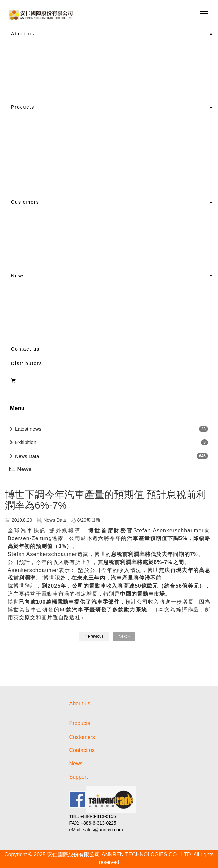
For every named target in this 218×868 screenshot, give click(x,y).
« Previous (94, 636)
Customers (25, 202)
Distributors (27, 363)
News (18, 276)
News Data (27, 456)
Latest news (28, 429)
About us (23, 34)
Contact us (25, 349)
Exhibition (26, 442)
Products (23, 107)
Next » (124, 636)
